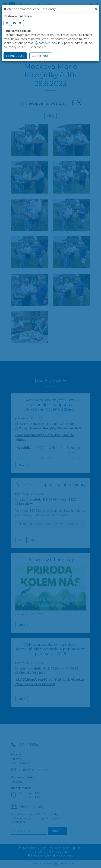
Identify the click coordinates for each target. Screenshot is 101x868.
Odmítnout (40, 56)
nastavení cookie (48, 43)
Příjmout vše (15, 56)
